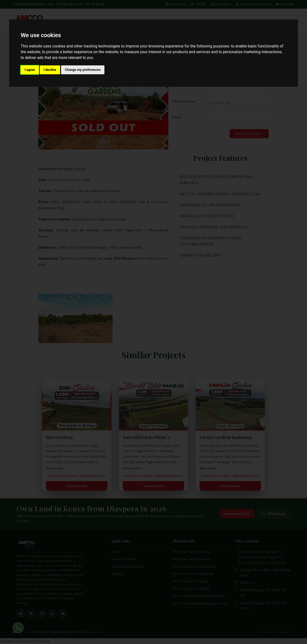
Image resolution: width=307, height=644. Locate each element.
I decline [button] (50, 70)
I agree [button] (30, 70)
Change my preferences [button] (83, 70)
